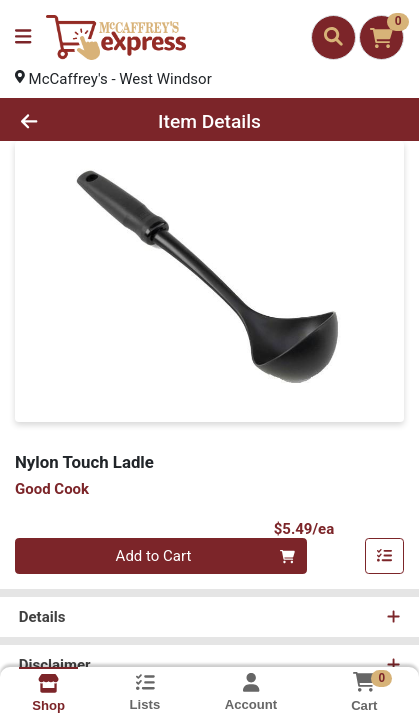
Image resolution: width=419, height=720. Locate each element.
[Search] (333, 37)
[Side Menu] (23, 37)
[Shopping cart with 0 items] (381, 37)
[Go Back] (63, 121)
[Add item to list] (385, 557)
